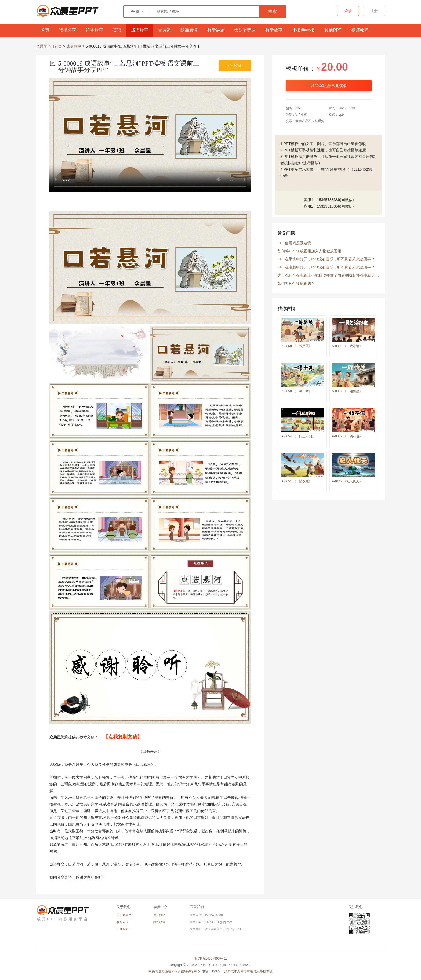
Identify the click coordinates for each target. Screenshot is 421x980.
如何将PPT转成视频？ (296, 283)
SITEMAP (123, 929)
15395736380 (328, 200)
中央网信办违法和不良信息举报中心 (175, 971)
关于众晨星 (124, 915)
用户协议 (159, 915)
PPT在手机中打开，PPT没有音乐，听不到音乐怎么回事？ (326, 259)
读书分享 (68, 30)
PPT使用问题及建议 (294, 243)
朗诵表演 (189, 30)
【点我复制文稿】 (123, 737)
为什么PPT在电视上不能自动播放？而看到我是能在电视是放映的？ (334, 275)
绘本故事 (95, 30)
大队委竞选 (245, 30)
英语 (117, 30)
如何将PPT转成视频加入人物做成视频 (309, 251)
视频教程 (360, 30)
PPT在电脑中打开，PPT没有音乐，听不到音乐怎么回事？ (326, 267)
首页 (45, 30)
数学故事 (274, 30)
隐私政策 (159, 922)
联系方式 (122, 922)
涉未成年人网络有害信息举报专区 (248, 971)
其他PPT (333, 30)
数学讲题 (216, 30)
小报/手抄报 (303, 30)
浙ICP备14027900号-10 (211, 959)
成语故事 (140, 30)
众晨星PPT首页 (49, 46)
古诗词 (164, 30)
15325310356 (328, 206)
